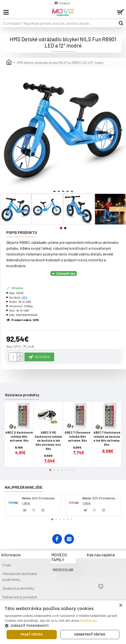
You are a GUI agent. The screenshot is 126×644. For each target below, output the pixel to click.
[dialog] (63, 622)
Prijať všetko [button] (32, 634)
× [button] (121, 606)
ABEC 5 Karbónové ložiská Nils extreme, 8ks (19, 437)
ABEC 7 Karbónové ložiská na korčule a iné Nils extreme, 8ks (107, 439)
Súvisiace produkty (22, 395)
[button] (121, 130)
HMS (24, 297)
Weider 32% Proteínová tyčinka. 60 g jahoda (101, 498)
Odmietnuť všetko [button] (90, 634)
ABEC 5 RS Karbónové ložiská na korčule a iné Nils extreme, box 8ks (48, 441)
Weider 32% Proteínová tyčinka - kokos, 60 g (40, 498)
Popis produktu (22, 232)
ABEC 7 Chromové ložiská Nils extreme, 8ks (77, 437)
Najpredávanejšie (24, 487)
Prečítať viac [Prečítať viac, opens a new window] (89, 621)
